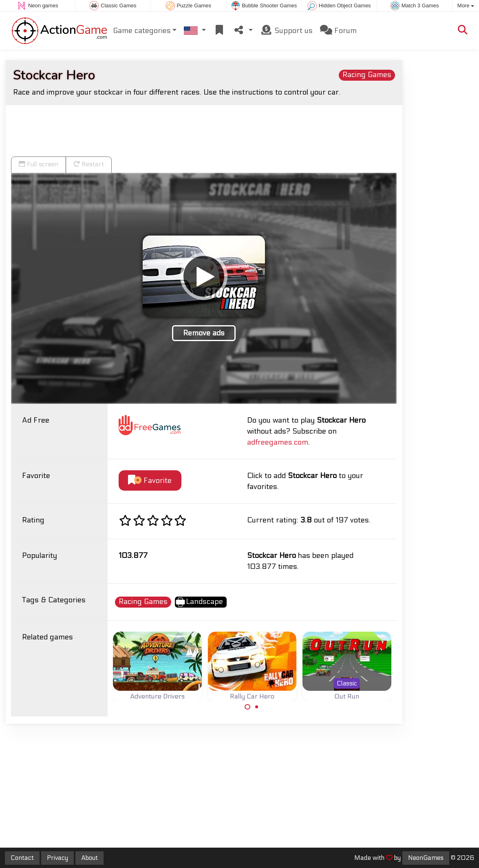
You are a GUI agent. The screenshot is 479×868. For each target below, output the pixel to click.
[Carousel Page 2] (257, 707)
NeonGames (426, 858)
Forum (338, 30)
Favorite (150, 480)
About (89, 858)
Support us (286, 30)
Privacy (57, 858)
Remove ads (204, 333)
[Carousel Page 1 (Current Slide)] (247, 707)
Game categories (142, 31)
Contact (22, 858)
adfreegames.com (278, 442)
